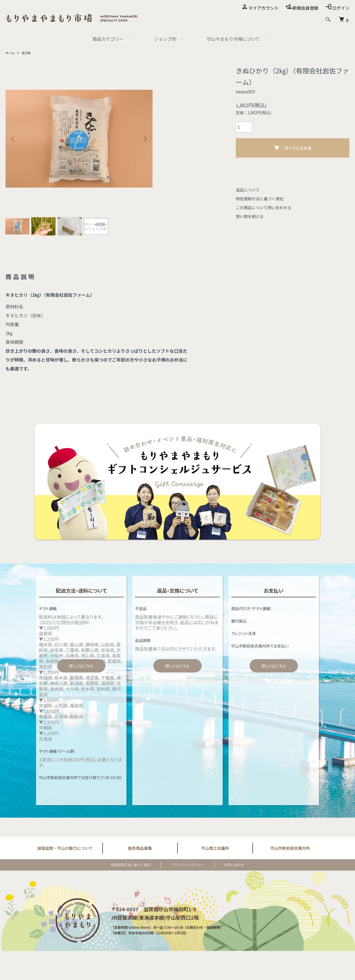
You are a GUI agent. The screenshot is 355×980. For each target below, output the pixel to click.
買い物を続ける (251, 216)
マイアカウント (262, 8)
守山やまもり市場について (233, 39)
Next (144, 139)
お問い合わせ (225, 869)
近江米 (28, 53)
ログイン (341, 8)
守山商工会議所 (215, 852)
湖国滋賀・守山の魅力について (65, 852)
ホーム (11, 53)
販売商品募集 (140, 852)
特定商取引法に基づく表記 (262, 198)
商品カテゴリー (108, 39)
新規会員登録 (305, 8)
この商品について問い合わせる (267, 207)
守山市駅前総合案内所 (290, 852)
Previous (14, 139)
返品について (249, 190)
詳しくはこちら (81, 669)
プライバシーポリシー (187, 869)
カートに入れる (293, 148)
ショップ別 (165, 39)
